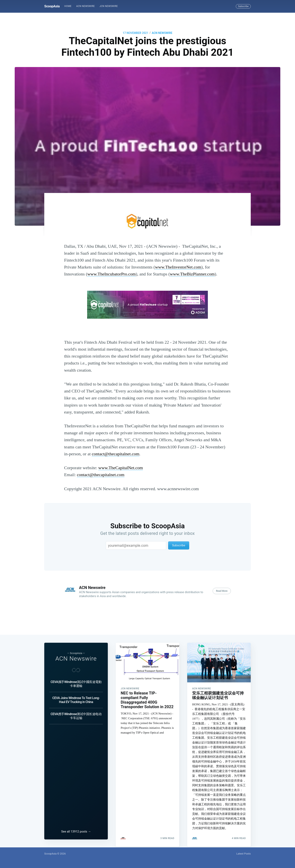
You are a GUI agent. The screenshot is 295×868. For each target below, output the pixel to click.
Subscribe (243, 6)
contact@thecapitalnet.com (116, 454)
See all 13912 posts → (76, 832)
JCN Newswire (109, 6)
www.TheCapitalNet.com (121, 468)
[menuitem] (68, 6)
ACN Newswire (85, 6)
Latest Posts (243, 854)
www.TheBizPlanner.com (192, 274)
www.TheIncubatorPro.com (112, 274)
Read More (222, 591)
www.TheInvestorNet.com (178, 267)
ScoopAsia (52, 6)
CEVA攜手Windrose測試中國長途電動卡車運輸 (76, 677)
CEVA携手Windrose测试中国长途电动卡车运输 (76, 709)
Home (68, 6)
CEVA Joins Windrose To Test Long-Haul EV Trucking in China (76, 693)
